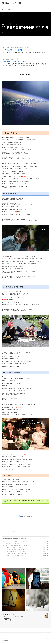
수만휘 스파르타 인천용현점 (13, 50)
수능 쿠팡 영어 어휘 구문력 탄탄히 (15, 62)
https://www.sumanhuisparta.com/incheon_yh (15, 48)
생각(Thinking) (15, 539)
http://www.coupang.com (10, 59)
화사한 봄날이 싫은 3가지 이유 (11, 544)
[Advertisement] (25, 516)
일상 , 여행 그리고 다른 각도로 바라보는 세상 (13, 617)
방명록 (9, 9)
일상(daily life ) (7, 539)
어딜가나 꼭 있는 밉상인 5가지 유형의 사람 (14, 546)
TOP (48, 639)
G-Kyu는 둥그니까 (11, 3)
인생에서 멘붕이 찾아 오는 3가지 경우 (13, 542)
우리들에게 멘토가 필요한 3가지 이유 (13, 550)
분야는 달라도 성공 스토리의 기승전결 (13, 556)
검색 (44, 3)
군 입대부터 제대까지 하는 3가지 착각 (13, 552)
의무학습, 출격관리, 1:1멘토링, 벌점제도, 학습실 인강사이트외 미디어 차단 (25, 52)
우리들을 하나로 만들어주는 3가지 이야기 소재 (15, 554)
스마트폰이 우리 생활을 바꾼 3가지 (12, 548)
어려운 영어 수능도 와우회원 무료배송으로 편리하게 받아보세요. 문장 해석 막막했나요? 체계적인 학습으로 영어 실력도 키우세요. (25, 65)
